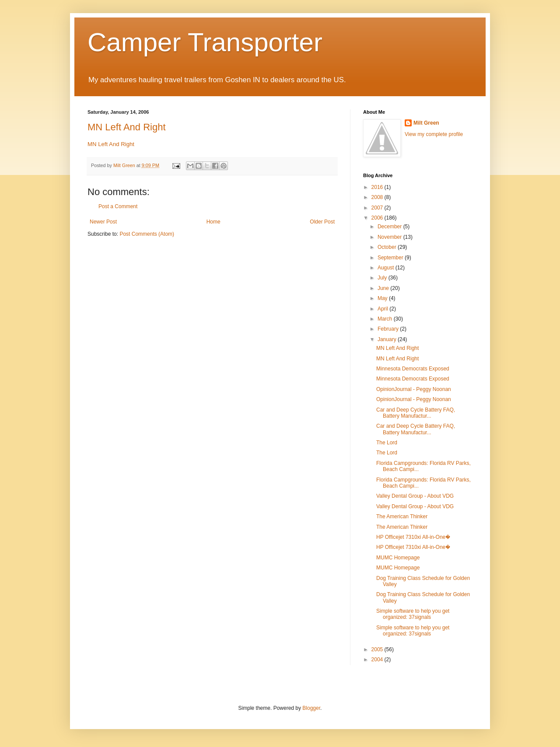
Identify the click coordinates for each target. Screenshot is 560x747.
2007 (378, 208)
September (391, 258)
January (388, 339)
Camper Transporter (205, 42)
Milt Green (426, 123)
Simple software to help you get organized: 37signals (413, 614)
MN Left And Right (127, 127)
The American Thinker (402, 517)
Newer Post (103, 222)
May (383, 298)
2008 (378, 197)
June (384, 288)
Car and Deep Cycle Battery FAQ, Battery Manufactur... (416, 413)
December (390, 227)
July (383, 278)
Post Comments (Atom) (147, 234)
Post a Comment (118, 206)
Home (213, 222)
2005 (378, 649)
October (388, 247)
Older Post (322, 222)
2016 (378, 187)
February (389, 329)
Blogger (311, 708)
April (383, 309)
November (390, 237)
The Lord (387, 443)
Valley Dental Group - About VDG (415, 496)
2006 (378, 218)
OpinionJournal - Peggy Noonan (414, 389)
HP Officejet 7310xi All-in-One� (413, 537)
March (386, 319)
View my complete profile (434, 134)
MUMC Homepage (398, 558)
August (387, 268)
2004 (378, 660)
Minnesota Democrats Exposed (413, 369)
